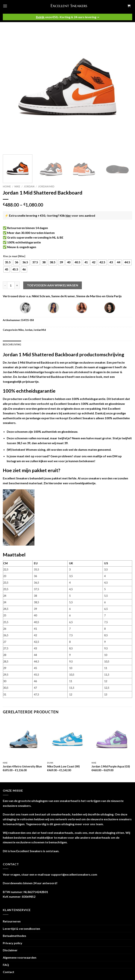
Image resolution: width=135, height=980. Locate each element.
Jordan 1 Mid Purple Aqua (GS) (111, 766)
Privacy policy (13, 943)
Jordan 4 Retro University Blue (22, 766)
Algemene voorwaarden (20, 957)
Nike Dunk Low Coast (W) (63, 766)
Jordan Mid (46, 186)
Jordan (29, 186)
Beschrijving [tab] (12, 344)
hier (68, 215)
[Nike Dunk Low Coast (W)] (67, 739)
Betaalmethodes (15, 936)
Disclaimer (10, 950)
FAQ (6, 965)
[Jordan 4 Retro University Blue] (23, 739)
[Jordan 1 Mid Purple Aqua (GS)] (112, 739)
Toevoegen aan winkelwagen (53, 285)
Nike (17, 186)
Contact (9, 972)
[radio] (8, 262)
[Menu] (5, 6)
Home (7, 186)
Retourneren (12, 921)
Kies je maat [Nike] (14, 256)
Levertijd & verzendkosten (21, 929)
